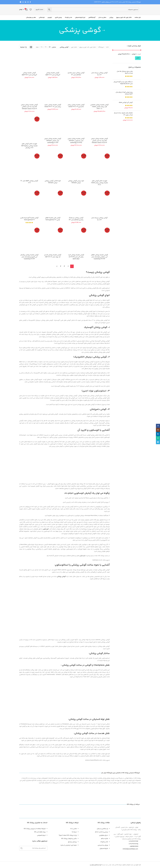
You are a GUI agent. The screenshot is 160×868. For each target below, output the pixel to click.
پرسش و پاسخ (72, 842)
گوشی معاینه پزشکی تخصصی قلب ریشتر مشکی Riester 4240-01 (99, 107)
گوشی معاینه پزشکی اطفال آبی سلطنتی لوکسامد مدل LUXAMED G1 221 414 (99, 257)
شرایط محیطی (104, 848)
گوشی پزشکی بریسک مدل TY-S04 (99, 219)
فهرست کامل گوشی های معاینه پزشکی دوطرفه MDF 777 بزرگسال (29, 146)
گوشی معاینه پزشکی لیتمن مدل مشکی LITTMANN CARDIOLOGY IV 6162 (53, 141)
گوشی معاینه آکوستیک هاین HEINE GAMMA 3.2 (29, 219)
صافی (138, 58)
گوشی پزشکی (61, 577)
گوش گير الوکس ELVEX (126, 103)
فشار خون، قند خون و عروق (87, 47)
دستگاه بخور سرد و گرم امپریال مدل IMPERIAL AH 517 (123, 83)
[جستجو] (33, 848)
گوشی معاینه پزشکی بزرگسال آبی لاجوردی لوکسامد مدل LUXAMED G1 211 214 (29, 257)
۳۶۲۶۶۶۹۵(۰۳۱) (135, 844)
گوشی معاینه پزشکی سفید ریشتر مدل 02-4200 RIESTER (53, 106)
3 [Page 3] (64, 266)
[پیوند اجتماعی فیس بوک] (30, 2)
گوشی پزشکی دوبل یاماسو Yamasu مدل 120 (76, 74)
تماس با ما (74, 829)
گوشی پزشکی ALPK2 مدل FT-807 (29, 182)
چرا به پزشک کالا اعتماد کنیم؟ (68, 835)
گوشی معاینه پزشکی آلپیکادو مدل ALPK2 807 (53, 74)
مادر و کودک (104, 842)
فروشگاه (101, 47)
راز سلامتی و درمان (102, 829)
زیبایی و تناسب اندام (102, 832)
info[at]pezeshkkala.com (130, 849)
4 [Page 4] (61, 266)
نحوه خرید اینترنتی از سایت (69, 845)
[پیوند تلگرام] (21, 2)
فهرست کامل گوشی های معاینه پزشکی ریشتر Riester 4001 (99, 183)
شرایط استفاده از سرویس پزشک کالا (35, 829)
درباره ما (74, 832)
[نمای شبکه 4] (31, 47)
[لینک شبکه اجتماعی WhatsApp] (23, 2)
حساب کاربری (39, 9)
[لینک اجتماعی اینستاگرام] (28, 2)
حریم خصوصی (41, 835)
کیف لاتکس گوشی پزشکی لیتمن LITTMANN (53, 182)
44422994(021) (135, 841)
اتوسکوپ (46, 529)
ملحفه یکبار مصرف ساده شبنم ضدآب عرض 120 (123, 114)
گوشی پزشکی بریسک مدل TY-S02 (99, 74)
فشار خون (74, 47)
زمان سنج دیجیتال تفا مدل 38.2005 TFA (125, 72)
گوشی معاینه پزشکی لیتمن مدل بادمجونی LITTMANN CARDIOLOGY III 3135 (76, 141)
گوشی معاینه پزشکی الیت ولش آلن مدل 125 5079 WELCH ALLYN (76, 257)
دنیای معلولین (104, 835)
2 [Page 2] (68, 266)
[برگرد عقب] (104, 30)
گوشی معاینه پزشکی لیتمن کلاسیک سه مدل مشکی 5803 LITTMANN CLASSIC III (99, 141)
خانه (107, 47)
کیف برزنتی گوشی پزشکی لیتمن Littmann (76, 182)
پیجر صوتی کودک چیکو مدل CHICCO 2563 (124, 93)
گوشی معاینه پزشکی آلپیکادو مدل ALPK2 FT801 (29, 74)
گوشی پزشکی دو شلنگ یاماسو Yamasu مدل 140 (76, 219)
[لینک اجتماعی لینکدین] (26, 2)
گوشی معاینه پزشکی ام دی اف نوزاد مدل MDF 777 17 (53, 256)
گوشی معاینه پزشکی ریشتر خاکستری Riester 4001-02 (76, 106)
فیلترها (22, 47)
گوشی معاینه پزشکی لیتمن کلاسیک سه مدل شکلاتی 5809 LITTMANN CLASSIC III (29, 107)
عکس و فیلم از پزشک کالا (69, 839)
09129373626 (97, 2)
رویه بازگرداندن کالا (40, 832)
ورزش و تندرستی (103, 845)
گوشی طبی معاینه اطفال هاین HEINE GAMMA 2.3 (53, 219)
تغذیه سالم (104, 839)
